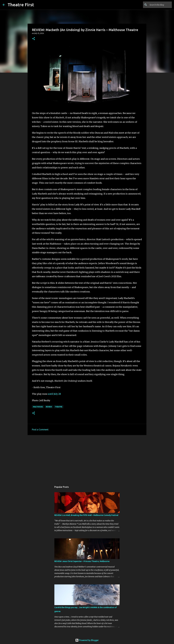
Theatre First (21, 5)
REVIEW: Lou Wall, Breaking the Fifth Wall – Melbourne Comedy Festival (86, 515)
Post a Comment (40, 430)
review (49, 407)
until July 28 (54, 394)
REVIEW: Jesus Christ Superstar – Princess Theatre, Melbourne (82, 561)
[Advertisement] (87, 458)
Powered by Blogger (87, 640)
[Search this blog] (158, 5)
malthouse (38, 407)
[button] (34, 39)
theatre (59, 407)
